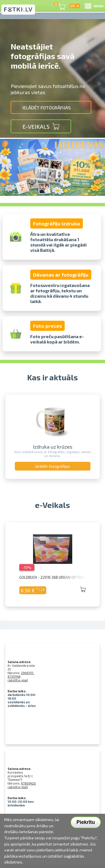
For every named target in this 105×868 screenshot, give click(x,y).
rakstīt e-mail (18, 680)
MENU (94, 6)
